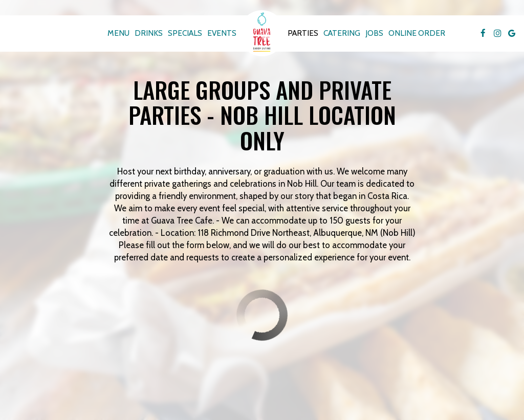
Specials (185, 33)
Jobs (374, 33)
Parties (303, 33)
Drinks (149, 33)
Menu (118, 33)
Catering (342, 33)
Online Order (417, 33)
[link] (262, 33)
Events (222, 33)
